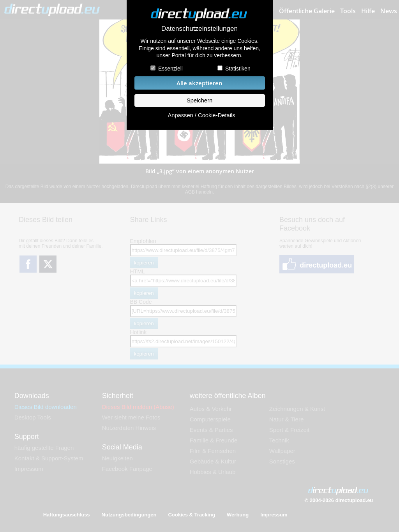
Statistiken (238, 69)
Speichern (199, 100)
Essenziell (170, 69)
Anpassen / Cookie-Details (201, 115)
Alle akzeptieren (199, 83)
